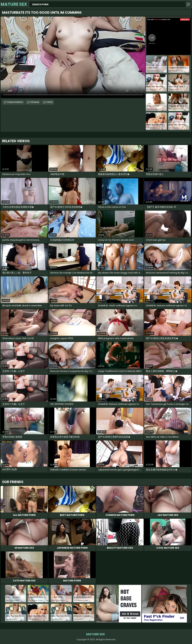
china (49, 102)
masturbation (15, 102)
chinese (35, 102)
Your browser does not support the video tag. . (73, 57)
